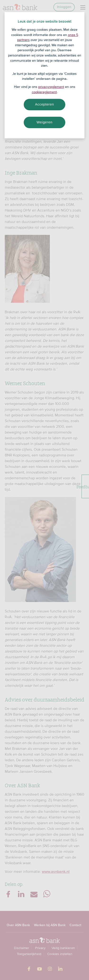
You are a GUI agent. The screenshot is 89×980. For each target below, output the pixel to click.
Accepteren (45, 104)
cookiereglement (44, 92)
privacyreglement (51, 87)
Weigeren (44, 122)
